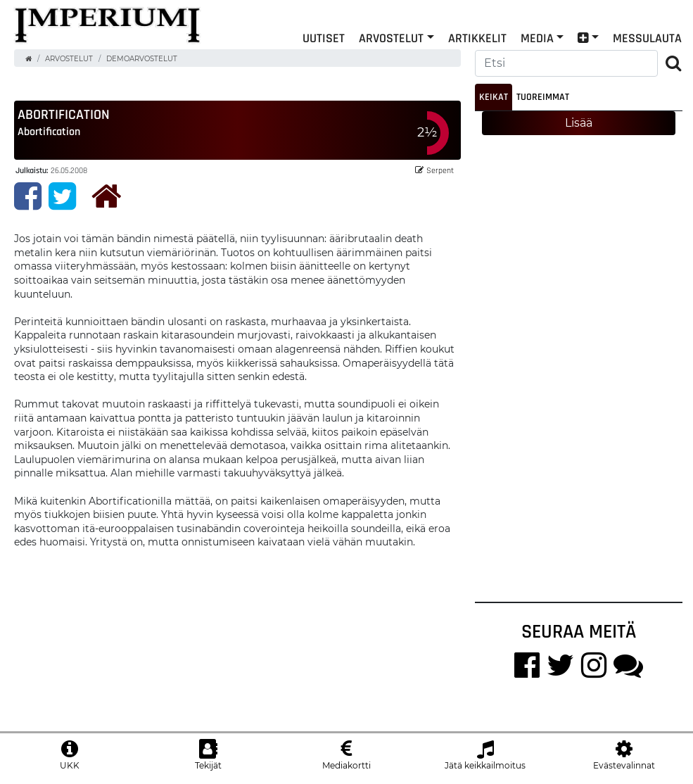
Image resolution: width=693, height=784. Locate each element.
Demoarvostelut (142, 59)
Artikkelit (477, 38)
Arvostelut (391, 38)
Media (537, 38)
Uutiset (324, 38)
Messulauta (647, 38)
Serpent (434, 170)
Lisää (579, 123)
